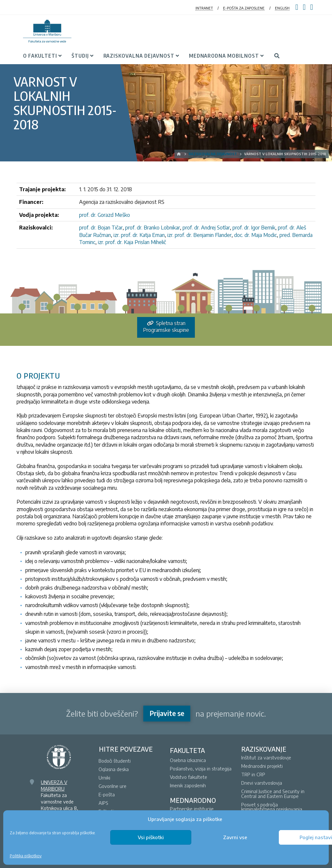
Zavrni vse (235, 837)
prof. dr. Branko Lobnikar (153, 228)
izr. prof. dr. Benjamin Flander (199, 235)
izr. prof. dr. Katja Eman (139, 235)
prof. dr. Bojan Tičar (101, 228)
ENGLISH (282, 8)
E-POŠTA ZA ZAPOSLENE (244, 8)
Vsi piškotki (151, 837)
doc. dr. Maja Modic (255, 235)
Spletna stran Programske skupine (166, 327)
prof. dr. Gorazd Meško (105, 215)
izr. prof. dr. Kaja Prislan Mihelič (132, 242)
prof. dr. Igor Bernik (254, 228)
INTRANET (204, 8)
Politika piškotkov (26, 856)
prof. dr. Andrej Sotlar (206, 228)
